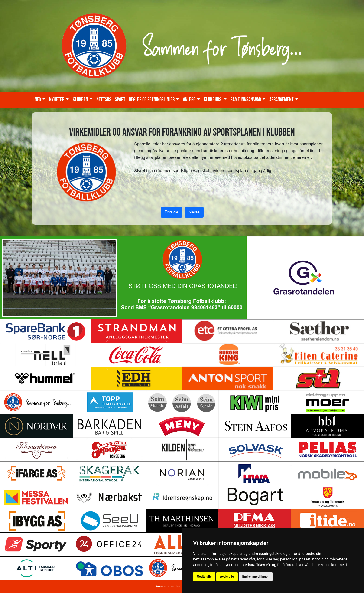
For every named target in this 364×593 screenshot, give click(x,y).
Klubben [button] (80, 100)
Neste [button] (194, 212)
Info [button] (37, 100)
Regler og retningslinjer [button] (152, 100)
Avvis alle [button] (227, 577)
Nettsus (104, 100)
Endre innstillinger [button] (256, 577)
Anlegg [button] (189, 100)
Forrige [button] (171, 212)
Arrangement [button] (281, 100)
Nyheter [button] (57, 100)
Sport (120, 100)
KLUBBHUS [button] (213, 100)
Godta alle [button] (204, 577)
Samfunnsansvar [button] (246, 100)
